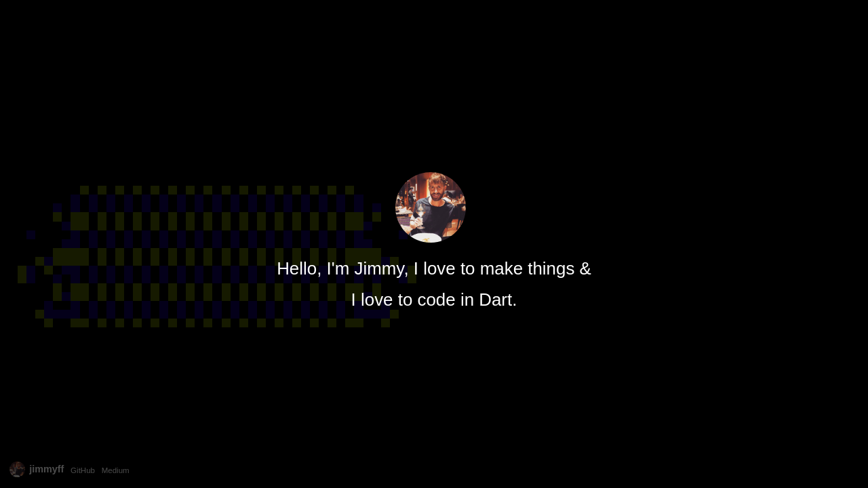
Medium (116, 470)
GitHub (83, 470)
